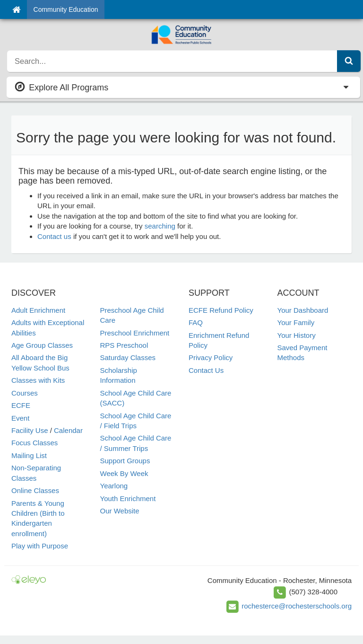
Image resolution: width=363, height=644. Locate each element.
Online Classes (35, 490)
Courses (25, 393)
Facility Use (30, 430)
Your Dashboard (303, 310)
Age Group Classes (42, 345)
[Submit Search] (349, 61)
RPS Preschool (124, 345)
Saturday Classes (128, 357)
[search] (172, 61)
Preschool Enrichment (135, 333)
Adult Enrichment (38, 310)
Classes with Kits (38, 380)
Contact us (54, 236)
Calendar (68, 430)
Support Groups (125, 461)
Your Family (296, 322)
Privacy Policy (211, 357)
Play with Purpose (40, 546)
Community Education (66, 9)
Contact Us (206, 370)
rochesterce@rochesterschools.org (297, 606)
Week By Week (124, 473)
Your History (297, 335)
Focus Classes (35, 443)
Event (20, 418)
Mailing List (29, 455)
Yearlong (114, 486)
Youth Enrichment (128, 498)
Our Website (120, 511)
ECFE (21, 405)
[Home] (16, 9)
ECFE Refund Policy (221, 310)
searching (160, 226)
